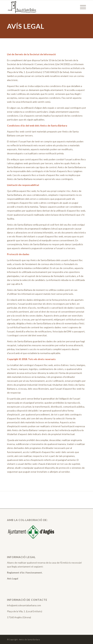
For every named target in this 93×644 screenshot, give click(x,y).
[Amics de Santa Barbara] (39, 7)
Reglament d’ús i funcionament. (25, 572)
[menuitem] (81, 7)
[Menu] (81, 7)
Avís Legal (13, 578)
